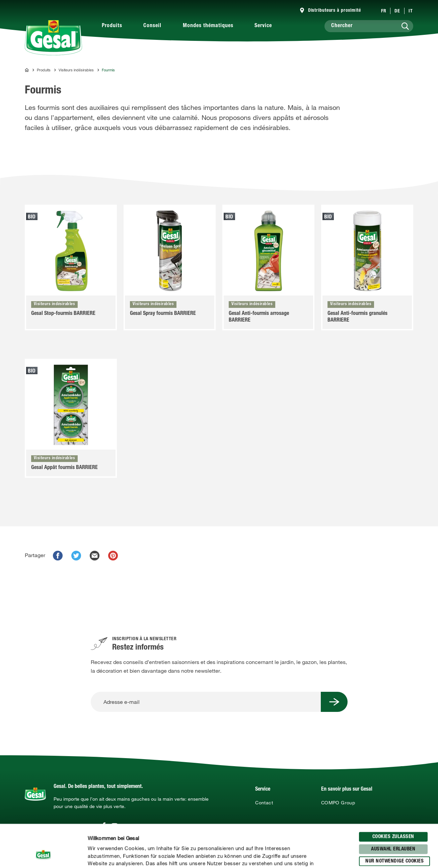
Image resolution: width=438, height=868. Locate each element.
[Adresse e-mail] (206, 702)
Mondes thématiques (208, 26)
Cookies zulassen (393, 794)
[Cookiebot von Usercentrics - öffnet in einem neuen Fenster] (43, 855)
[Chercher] (369, 26)
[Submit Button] (334, 702)
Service (263, 26)
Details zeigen (349, 855)
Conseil (152, 26)
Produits (112, 26)
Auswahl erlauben (393, 807)
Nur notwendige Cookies (394, 819)
